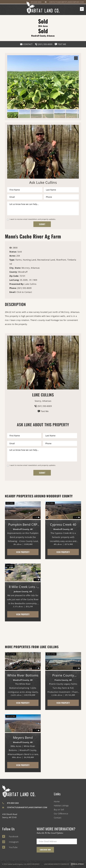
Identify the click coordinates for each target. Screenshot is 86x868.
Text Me (43, 411)
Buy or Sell (59, 810)
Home (57, 801)
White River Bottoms (23, 675)
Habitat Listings (61, 806)
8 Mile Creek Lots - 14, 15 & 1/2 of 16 (23, 587)
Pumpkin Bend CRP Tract (23, 524)
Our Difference (61, 814)
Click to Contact (24, 292)
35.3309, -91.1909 (29, 280)
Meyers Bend (23, 738)
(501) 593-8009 (24, 288)
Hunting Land (29, 260)
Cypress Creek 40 (63, 524)
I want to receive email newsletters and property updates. (33, 219)
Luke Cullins (30, 284)
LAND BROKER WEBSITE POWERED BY (64, 864)
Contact (58, 818)
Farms (19, 260)
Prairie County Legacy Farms (63, 675)
